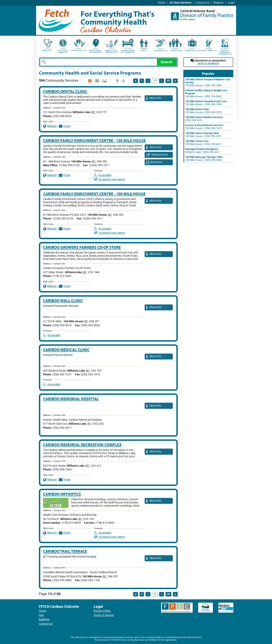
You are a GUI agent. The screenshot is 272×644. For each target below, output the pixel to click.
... (148, 81)
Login (231, 3)
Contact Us (202, 3)
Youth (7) (144, 51)
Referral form (157, 155)
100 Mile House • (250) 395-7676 (204, 127)
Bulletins (44, 619)
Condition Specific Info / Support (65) (128, 51)
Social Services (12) (79, 51)
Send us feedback (208, 63)
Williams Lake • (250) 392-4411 (203, 151)
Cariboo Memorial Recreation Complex (82, 445)
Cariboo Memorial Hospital (71, 399)
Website (50, 126)
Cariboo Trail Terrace (65, 551)
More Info (154, 98)
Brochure (154, 162)
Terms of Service (104, 615)
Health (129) (47, 51)
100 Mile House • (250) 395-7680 (208, 82)
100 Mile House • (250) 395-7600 (206, 103)
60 (168, 81)
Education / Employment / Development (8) (225, 52)
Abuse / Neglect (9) (209, 51)
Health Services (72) (193, 51)
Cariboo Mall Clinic (63, 301)
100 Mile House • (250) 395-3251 (203, 135)
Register (219, 3)
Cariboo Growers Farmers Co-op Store (82, 247)
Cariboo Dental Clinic (65, 91)
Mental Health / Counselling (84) (95, 51)
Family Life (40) (176, 51)
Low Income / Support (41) (63, 51)
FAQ (41, 615)
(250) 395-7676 (204, 119)
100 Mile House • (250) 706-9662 (206, 93)
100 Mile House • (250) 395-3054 (204, 158)
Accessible (103, 175)
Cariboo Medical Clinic (66, 350)
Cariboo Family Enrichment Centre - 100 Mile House (94, 140)
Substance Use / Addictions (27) (112, 51)
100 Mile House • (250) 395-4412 (203, 143)
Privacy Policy (102, 611)
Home (162, 3)
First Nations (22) (160, 51)
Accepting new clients (110, 179)
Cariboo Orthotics (62, 494)
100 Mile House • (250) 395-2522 (203, 111)
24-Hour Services (180, 3)
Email (64, 126)
